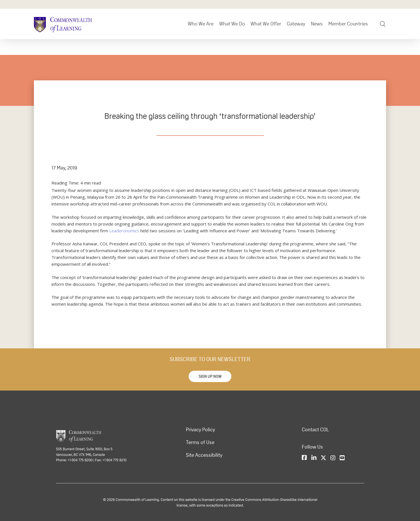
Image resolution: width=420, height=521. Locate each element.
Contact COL (315, 430)
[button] (210, 376)
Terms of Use (200, 442)
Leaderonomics (124, 231)
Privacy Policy (200, 430)
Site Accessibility (204, 455)
